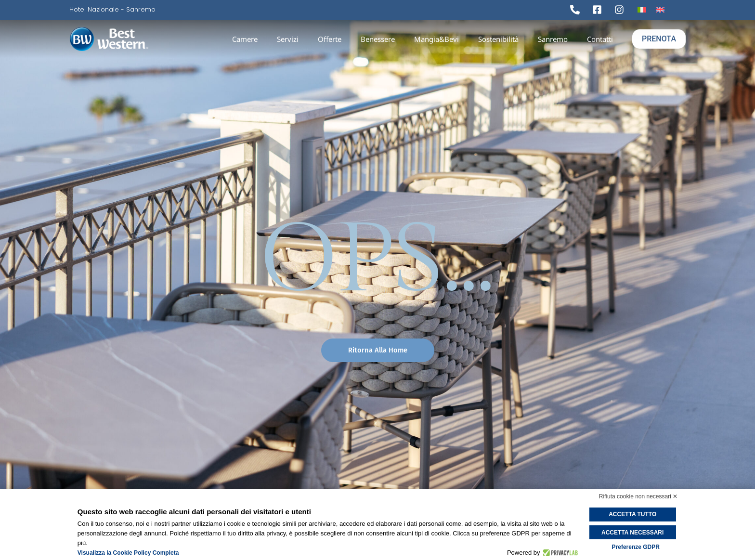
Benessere (378, 39)
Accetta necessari (636, 531)
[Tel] (577, 10)
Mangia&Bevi (436, 39)
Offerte (330, 39)
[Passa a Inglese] (660, 9)
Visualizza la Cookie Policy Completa (128, 553)
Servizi (288, 39)
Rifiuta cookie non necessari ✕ (638, 496)
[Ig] (622, 10)
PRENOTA (659, 39)
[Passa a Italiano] (642, 9)
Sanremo (553, 39)
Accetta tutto (636, 514)
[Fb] (599, 10)
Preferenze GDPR (636, 546)
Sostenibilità (498, 39)
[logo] (140, 39)
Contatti (600, 39)
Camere (245, 39)
